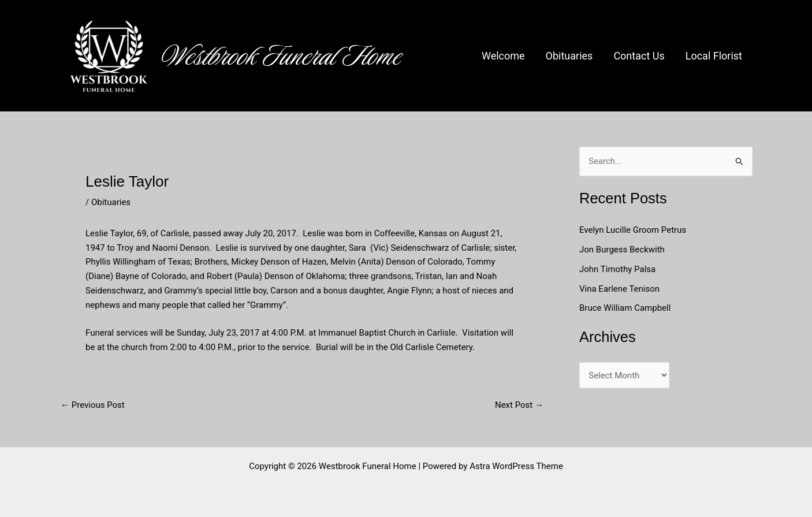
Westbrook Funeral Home (282, 56)
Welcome (503, 56)
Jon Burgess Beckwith (622, 250)
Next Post (519, 405)
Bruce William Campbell (625, 308)
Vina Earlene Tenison (619, 289)
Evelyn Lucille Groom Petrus (633, 230)
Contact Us (639, 56)
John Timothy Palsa (617, 269)
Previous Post (93, 405)
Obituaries (569, 56)
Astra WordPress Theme (516, 466)
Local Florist (714, 56)
